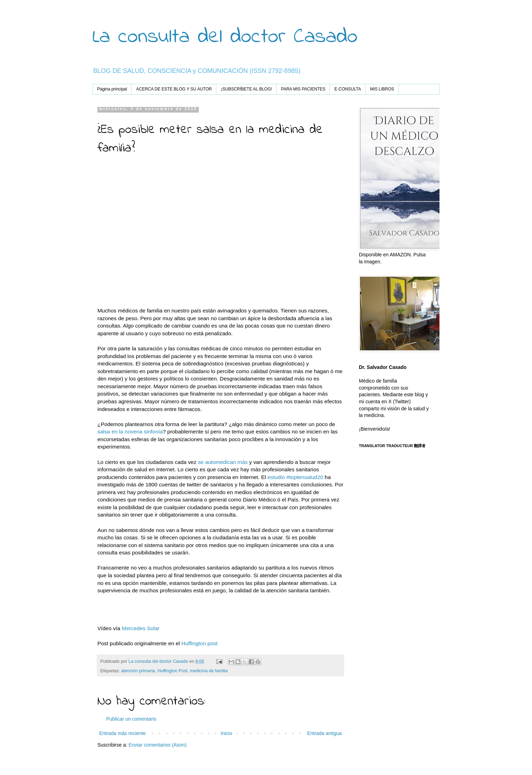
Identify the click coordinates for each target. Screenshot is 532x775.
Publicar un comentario (131, 719)
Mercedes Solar (141, 628)
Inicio (227, 733)
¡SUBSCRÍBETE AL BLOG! (246, 89)
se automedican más (222, 462)
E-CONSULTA (348, 89)
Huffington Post (172, 671)
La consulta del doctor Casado (225, 37)
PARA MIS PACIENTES (303, 89)
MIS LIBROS (382, 89)
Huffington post (200, 643)
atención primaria (138, 671)
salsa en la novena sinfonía (130, 432)
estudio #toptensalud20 (295, 477)
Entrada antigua (324, 733)
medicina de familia (209, 671)
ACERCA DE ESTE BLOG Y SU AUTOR (174, 89)
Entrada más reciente (122, 733)
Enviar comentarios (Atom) (158, 745)
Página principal (112, 89)
